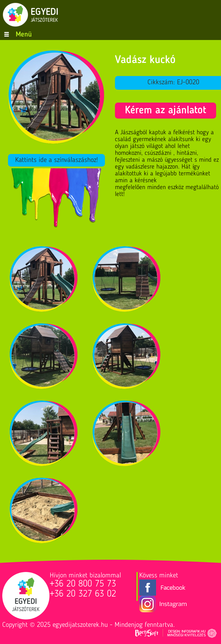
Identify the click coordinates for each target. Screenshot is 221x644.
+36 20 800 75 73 (83, 584)
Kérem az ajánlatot (166, 111)
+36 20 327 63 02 (83, 594)
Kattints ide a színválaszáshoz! (56, 160)
